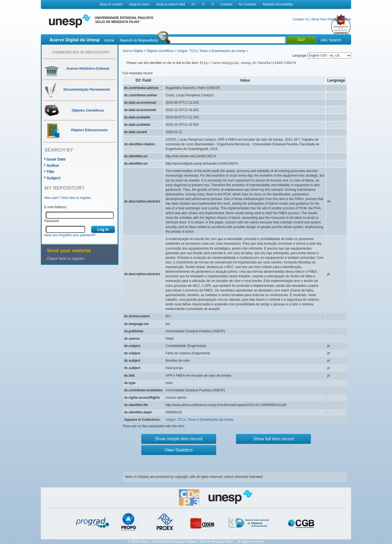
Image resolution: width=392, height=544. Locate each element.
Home (109, 40)
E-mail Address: (56, 207)
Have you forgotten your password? (70, 235)
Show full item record (273, 439)
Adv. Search (331, 40)
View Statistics (179, 450)
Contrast (226, 4)
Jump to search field (171, 4)
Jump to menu (139, 4)
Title (50, 172)
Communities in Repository (81, 52)
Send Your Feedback (327, 19)
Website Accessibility (278, 4)
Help (348, 19)
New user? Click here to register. (68, 198)
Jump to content (111, 4)
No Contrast (247, 4)
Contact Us (301, 19)
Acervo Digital (133, 51)
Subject (53, 178)
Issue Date (56, 159)
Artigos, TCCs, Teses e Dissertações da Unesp (211, 51)
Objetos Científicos (160, 51)
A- (204, 4)
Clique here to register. (66, 259)
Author (53, 165)
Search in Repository (139, 40)
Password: (52, 221)
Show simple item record (179, 439)
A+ (193, 4)
